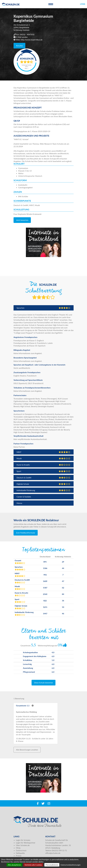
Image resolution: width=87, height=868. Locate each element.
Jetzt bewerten (22, 220)
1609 (45, 581)
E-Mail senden (22, 37)
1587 (45, 588)
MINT (44, 452)
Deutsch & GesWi (44, 478)
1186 (45, 568)
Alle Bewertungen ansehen (27, 750)
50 (63, 607)
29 (63, 562)
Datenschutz (21, 850)
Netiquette (20, 853)
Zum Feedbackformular (26, 533)
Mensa (19, 503)
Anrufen (19, 46)
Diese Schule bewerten (43, 683)
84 (63, 594)
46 (63, 613)
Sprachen (44, 308)
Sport (44, 471)
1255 (45, 607)
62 (63, 588)
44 (63, 568)
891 (45, 562)
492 (45, 575)
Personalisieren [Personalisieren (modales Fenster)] (52, 865)
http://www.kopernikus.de (32, 40)
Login (83, 4)
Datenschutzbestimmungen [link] (71, 865)
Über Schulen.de (23, 845)
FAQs (18, 848)
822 (45, 601)
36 (63, 601)
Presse (19, 856)
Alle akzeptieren (14, 865)
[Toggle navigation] (51, 4)
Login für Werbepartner (26, 843)
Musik (44, 458)
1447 (45, 613)
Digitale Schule (44, 484)
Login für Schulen (23, 840)
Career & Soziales (24, 497)
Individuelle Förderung (44, 490)
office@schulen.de (53, 853)
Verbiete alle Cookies (33, 865)
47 (63, 581)
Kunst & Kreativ (44, 465)
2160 (45, 594)
